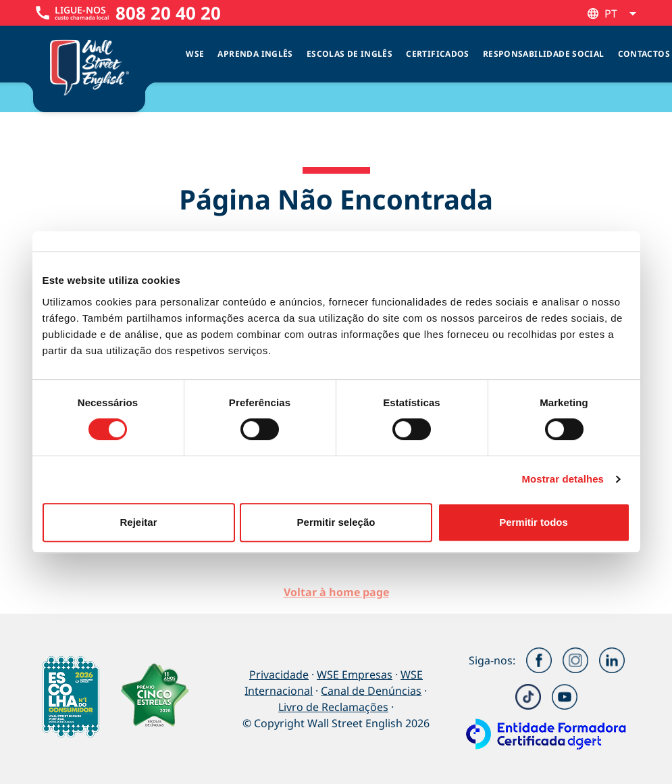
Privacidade (279, 675)
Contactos (644, 54)
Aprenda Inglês (255, 54)
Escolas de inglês (350, 54)
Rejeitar (138, 522)
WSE (195, 54)
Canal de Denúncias (371, 691)
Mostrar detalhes (563, 479)
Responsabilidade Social (544, 54)
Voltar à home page (336, 592)
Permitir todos (534, 522)
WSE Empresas (355, 675)
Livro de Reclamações (333, 707)
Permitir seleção (336, 522)
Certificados (438, 54)
